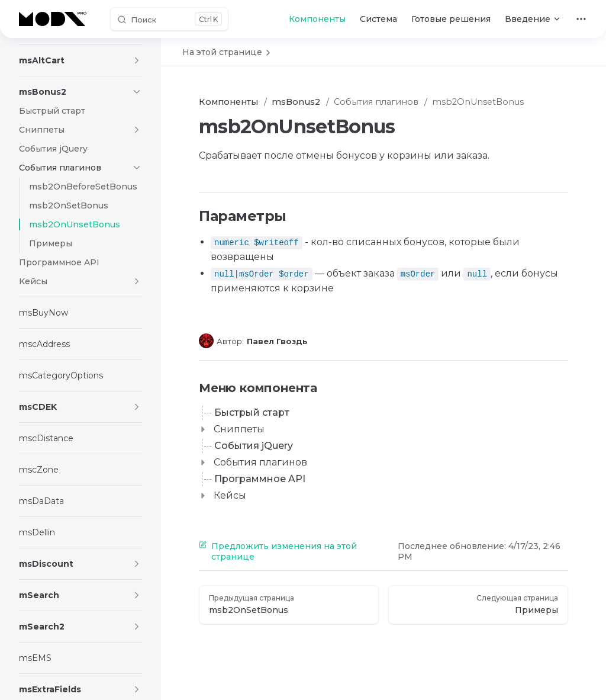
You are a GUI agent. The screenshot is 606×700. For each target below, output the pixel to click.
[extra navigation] (581, 19)
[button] (137, 60)
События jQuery (254, 446)
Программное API (260, 479)
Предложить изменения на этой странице (278, 551)
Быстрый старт (252, 412)
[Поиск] (169, 19)
